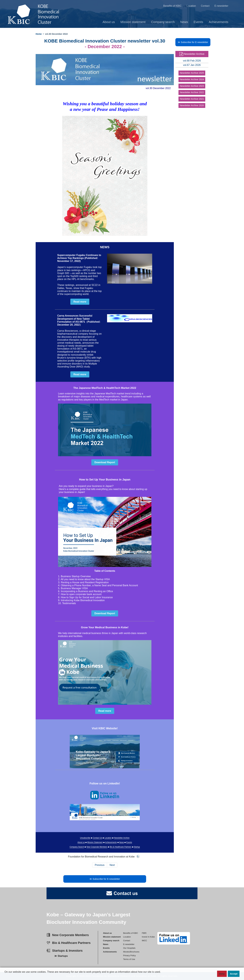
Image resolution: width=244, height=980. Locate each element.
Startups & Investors (67, 951)
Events (199, 22)
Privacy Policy (129, 955)
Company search (163, 22)
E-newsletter (222, 6)
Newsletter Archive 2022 (192, 92)
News (184, 22)
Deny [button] (222, 974)
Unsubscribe (85, 838)
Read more (80, 302)
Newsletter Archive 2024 (192, 79)
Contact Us (97, 838)
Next (112, 865)
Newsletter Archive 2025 (192, 73)
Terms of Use (129, 959)
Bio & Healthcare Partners (121, 847)
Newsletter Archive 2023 (192, 86)
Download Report (105, 462)
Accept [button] (234, 974)
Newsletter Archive (122, 838)
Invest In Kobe (148, 937)
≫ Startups (61, 956)
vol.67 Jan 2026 (192, 65)
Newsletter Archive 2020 (192, 105)
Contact (205, 6)
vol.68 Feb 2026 (192, 61)
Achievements (219, 22)
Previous (100, 865)
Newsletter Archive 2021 (192, 99)
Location (191, 6)
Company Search (77, 847)
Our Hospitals (129, 948)
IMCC (144, 941)
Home (39, 34)
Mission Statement (95, 842)
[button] (5, 977)
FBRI (144, 933)
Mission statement (133, 22)
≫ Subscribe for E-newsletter (105, 879)
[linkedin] (174, 938)
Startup (137, 847)
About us (109, 22)
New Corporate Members (97, 847)
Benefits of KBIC (173, 6)
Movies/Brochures (131, 952)
